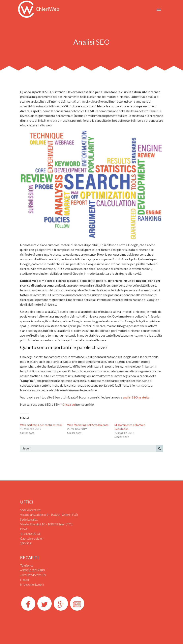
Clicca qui (69, 404)
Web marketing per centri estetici (41, 425)
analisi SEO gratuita (136, 397)
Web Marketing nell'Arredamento (88, 425)
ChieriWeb (39, 9)
